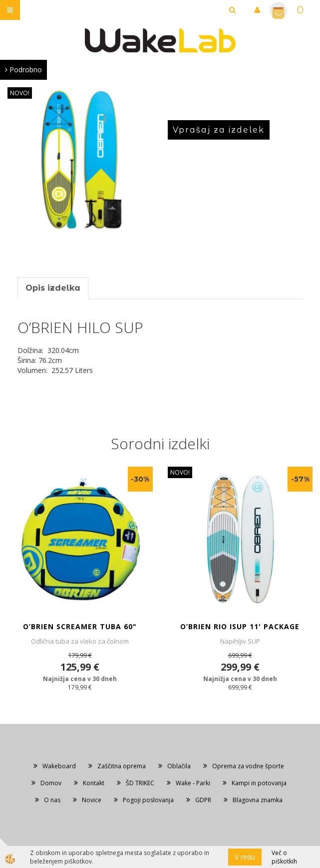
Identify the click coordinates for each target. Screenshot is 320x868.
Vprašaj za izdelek (219, 130)
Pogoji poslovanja (148, 800)
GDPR (203, 800)
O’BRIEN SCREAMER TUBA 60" (80, 626)
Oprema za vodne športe (248, 766)
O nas (52, 800)
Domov (51, 783)
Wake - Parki (193, 783)
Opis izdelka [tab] (53, 288)
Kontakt (94, 783)
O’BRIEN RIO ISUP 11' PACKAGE (240, 626)
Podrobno (23, 70)
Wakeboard (59, 766)
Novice (92, 800)
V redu (245, 857)
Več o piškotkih (284, 857)
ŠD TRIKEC (140, 783)
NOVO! (20, 93)
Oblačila (179, 766)
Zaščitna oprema (122, 766)
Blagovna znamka (258, 800)
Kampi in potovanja (259, 783)
